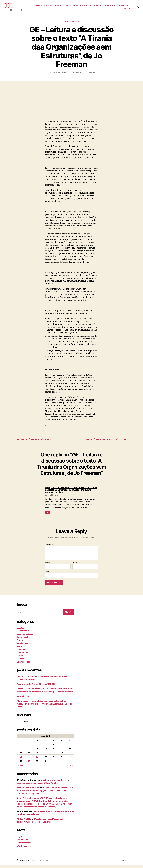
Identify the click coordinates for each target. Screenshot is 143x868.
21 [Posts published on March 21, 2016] (21, 759)
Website (48, 574)
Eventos (20, 631)
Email (75, 565)
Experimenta (24, 655)
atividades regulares (57, 7)
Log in (20, 839)
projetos (72, 7)
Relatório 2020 (24, 699)
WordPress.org (24, 849)
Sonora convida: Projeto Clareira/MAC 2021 (37, 687)
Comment (49, 547)
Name (48, 565)
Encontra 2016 (25, 633)
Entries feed (22, 842)
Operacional (22, 640)
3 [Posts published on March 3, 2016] (46, 747)
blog (120, 9)
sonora (26, 863)
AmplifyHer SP (116, 7)
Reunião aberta (24, 646)
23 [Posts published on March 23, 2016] (37, 759)
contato (127, 9)
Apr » (71, 768)
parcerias (126, 7)
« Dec (20, 768)
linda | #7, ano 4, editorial (28, 790)
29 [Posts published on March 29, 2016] (29, 764)
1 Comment (92, 75)
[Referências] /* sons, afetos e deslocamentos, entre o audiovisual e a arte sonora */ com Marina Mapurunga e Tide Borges (44, 707)
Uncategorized (24, 665)
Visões (22, 658)
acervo (88, 7)
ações (81, 7)
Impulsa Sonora (101, 7)
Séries (20, 649)
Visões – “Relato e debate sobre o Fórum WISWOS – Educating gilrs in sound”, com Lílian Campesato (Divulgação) (45, 793)
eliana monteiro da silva (59, 75)
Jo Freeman (52, 429)
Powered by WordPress (40, 863)
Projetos (21, 643)
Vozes (21, 661)
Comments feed (24, 845)
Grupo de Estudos (71, 24)
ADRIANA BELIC (24, 822)
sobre (43, 7)
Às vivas (22, 652)
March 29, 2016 (78, 75)
